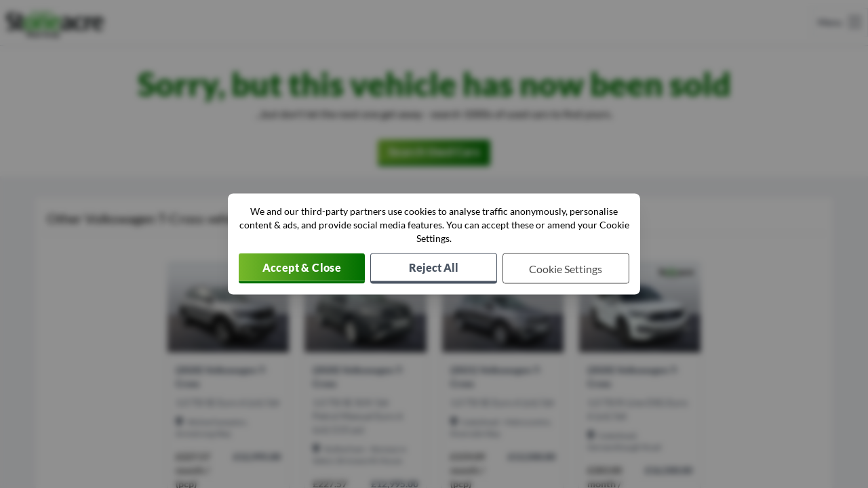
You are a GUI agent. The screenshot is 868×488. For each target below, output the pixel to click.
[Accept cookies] (302, 269)
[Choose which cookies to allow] (566, 269)
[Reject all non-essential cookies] (434, 269)
